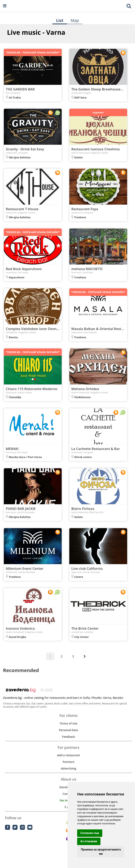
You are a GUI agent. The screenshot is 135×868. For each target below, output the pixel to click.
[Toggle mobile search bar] (129, 6)
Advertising (69, 768)
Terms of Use (69, 723)
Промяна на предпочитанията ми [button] (101, 852)
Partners (69, 762)
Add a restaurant (69, 755)
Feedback (69, 737)
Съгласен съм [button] (90, 833)
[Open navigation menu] (5, 6)
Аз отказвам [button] (89, 841)
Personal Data (69, 730)
